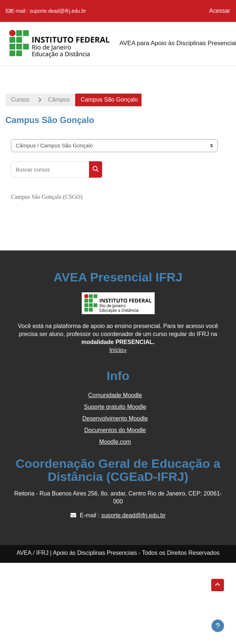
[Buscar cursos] (50, 169)
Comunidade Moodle (115, 395)
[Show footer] (218, 626)
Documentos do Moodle (115, 430)
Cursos (20, 100)
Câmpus (59, 100)
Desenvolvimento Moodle (115, 418)
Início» (118, 350)
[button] (218, 585)
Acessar (220, 11)
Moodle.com (115, 442)
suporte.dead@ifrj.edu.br (58, 11)
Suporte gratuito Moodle (115, 407)
